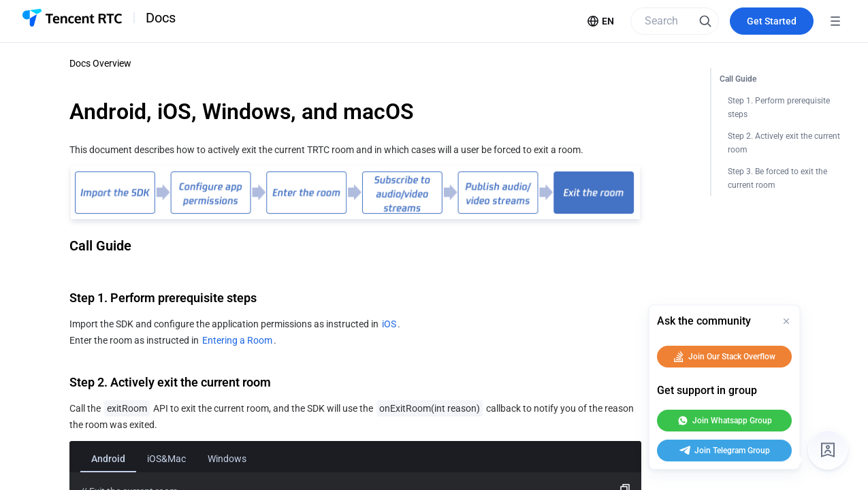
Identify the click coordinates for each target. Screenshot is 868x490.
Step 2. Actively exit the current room (785, 143)
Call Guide (738, 79)
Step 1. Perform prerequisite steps (780, 108)
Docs (161, 18)
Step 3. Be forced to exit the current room (778, 178)
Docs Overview (100, 63)
